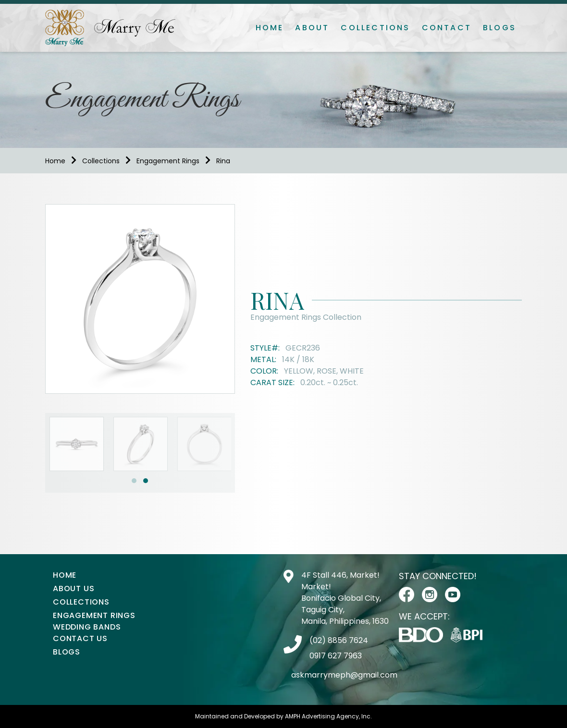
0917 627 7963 (336, 656)
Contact (447, 28)
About (312, 28)
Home (270, 28)
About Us (74, 588)
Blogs (499, 28)
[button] (134, 481)
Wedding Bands (87, 627)
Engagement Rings (168, 161)
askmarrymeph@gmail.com (344, 675)
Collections (375, 28)
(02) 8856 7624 (339, 640)
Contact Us (80, 638)
